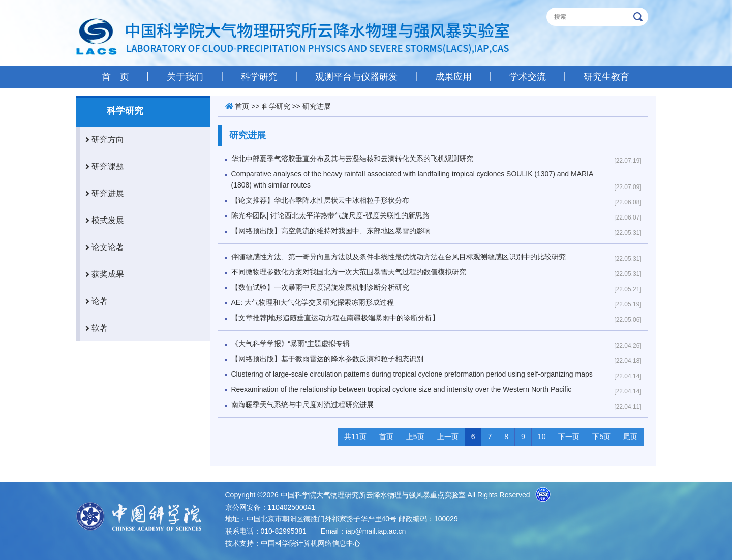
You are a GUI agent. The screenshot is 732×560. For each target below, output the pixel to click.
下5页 (601, 437)
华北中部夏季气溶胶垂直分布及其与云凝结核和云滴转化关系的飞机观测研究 (352, 159)
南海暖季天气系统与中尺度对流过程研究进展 (302, 405)
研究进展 (102, 194)
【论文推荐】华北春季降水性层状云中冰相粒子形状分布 (320, 200)
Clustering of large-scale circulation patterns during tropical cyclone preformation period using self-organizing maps (412, 374)
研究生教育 (606, 77)
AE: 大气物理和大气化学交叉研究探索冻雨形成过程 (313, 302)
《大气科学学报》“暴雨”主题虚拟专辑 (291, 344)
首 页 (115, 77)
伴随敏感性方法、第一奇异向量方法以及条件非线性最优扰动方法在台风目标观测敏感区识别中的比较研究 (399, 257)
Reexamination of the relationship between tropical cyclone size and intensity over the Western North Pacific (402, 389)
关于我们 (185, 77)
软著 (94, 328)
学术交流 (528, 77)
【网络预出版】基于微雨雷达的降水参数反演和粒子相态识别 (327, 359)
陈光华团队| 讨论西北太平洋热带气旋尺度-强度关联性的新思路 (330, 215)
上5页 (415, 437)
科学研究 (259, 77)
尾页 (630, 437)
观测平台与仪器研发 (356, 77)
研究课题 (102, 167)
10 (542, 437)
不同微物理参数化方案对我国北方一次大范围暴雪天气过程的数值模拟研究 (349, 272)
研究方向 (102, 140)
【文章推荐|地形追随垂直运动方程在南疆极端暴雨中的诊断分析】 (335, 318)
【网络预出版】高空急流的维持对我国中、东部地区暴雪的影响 (331, 231)
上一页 (448, 437)
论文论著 (102, 247)
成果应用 (453, 77)
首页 (242, 106)
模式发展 (102, 221)
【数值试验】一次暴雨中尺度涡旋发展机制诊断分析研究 (320, 287)
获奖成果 (102, 274)
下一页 (569, 437)
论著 (94, 301)
